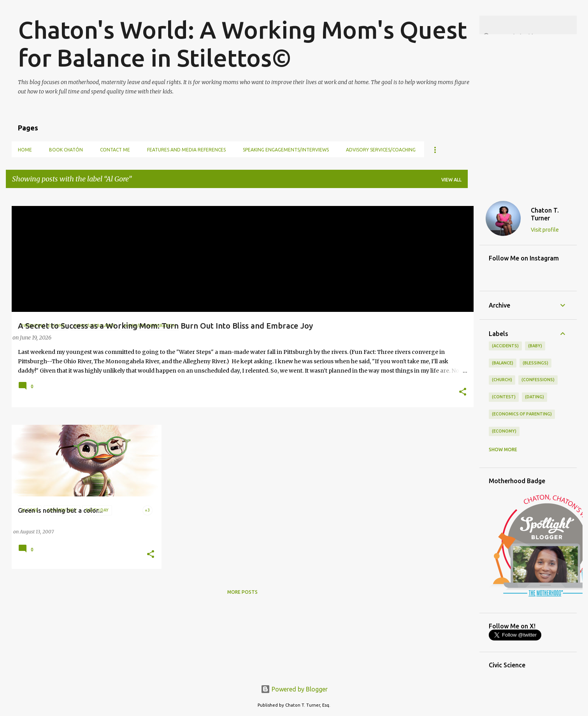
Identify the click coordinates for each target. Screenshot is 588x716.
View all (451, 180)
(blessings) (535, 363)
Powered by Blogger (294, 689)
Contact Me (115, 150)
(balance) (503, 363)
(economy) (504, 431)
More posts (242, 592)
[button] (463, 392)
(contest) (504, 397)
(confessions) (538, 380)
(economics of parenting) (522, 414)
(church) (502, 380)
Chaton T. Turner (545, 214)
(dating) (534, 397)
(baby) (535, 346)
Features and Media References (186, 150)
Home (25, 150)
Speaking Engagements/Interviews (286, 150)
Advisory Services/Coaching (381, 150)
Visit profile (545, 230)
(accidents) (505, 346)
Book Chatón (66, 150)
